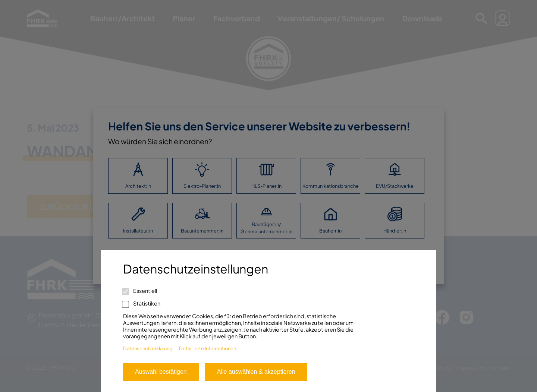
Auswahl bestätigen (161, 372)
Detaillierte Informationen (208, 348)
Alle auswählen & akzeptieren (256, 372)
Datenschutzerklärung (148, 348)
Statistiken (142, 303)
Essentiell (140, 291)
